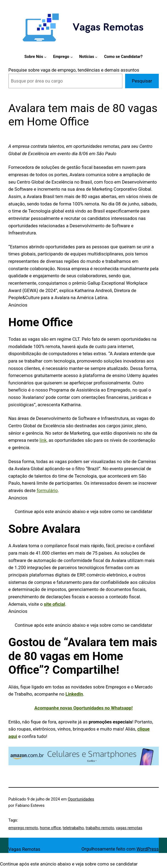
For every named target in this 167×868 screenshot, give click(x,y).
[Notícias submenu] (96, 57)
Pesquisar (142, 81)
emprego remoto (23, 828)
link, (43, 440)
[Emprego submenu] (72, 57)
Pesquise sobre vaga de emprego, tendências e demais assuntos (74, 70)
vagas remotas (129, 828)
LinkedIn (74, 694)
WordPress (148, 849)
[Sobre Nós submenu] (45, 57)
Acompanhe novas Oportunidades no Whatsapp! (84, 708)
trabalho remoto (100, 828)
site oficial (54, 604)
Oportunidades (81, 799)
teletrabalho (73, 828)
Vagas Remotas (25, 849)
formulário (47, 491)
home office (50, 828)
